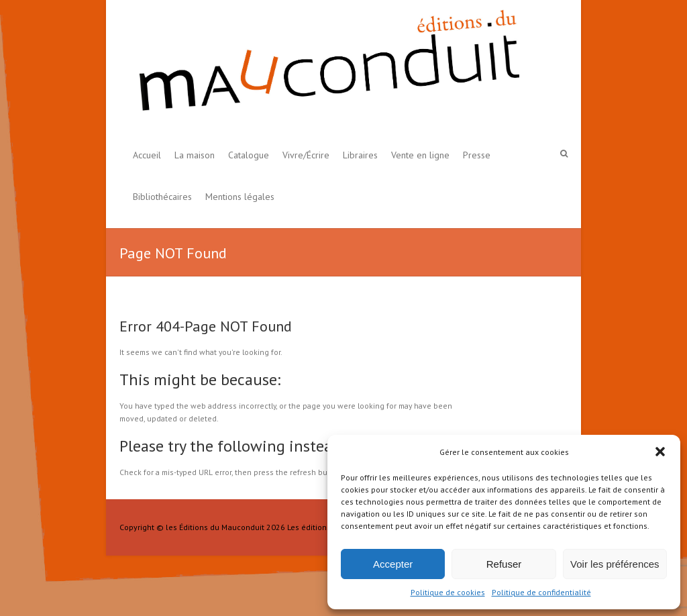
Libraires (360, 155)
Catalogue (249, 155)
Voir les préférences (615, 564)
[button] (660, 452)
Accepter (393, 564)
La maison (195, 155)
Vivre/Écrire (306, 155)
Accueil (147, 155)
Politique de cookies (448, 592)
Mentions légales (240, 197)
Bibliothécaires (162, 197)
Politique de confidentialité (541, 592)
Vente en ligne (420, 155)
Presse (477, 155)
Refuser (504, 564)
